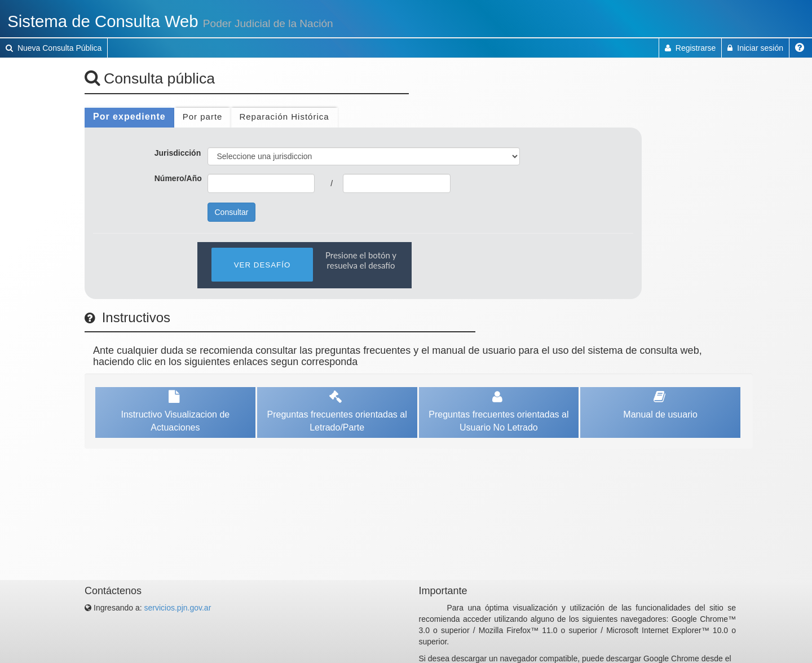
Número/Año (178, 178)
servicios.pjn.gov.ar (178, 608)
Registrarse (690, 48)
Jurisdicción (178, 153)
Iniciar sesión (755, 48)
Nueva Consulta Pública (54, 48)
